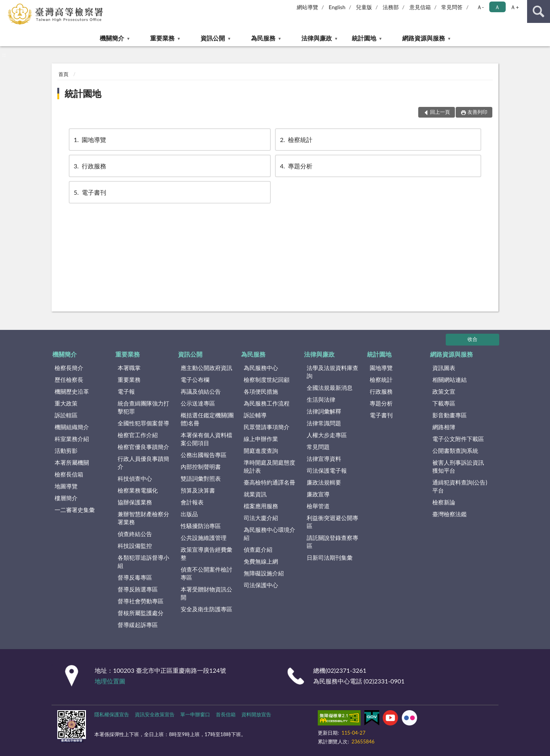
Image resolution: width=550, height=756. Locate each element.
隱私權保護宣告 (112, 714)
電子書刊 (89, 192)
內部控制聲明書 (201, 467)
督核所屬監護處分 (141, 613)
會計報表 (192, 502)
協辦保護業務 (135, 502)
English (337, 7)
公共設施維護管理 (204, 538)
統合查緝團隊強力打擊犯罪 (143, 407)
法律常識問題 (324, 423)
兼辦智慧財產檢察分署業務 (143, 518)
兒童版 (364, 7)
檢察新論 (444, 502)
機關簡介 (112, 38)
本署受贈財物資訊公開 (206, 593)
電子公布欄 (195, 380)
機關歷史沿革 (72, 391)
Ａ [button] (497, 7)
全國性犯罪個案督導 (143, 423)
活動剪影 (66, 451)
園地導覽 (89, 140)
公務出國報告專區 (204, 455)
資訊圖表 (444, 368)
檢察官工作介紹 (138, 435)
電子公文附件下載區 (458, 439)
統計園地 (364, 38)
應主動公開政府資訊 (206, 368)
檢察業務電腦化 (138, 490)
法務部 (391, 7)
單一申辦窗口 (195, 714)
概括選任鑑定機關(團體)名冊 (207, 419)
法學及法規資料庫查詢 (332, 372)
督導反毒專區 (135, 577)
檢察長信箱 (69, 474)
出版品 (189, 514)
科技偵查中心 (135, 478)
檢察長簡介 (69, 368)
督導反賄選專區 (138, 589)
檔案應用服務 (261, 506)
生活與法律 (321, 399)
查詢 (539, 11)
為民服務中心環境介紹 (269, 534)
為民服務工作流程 (267, 403)
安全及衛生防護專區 (206, 609)
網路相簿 (444, 427)
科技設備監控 (135, 546)
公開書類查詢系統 (455, 451)
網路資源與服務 (424, 38)
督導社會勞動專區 (141, 601)
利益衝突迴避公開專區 (332, 522)
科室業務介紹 (72, 439)
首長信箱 (226, 714)
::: (6, 6)
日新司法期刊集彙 (330, 557)
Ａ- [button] (480, 7)
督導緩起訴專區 (138, 625)
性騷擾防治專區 (201, 526)
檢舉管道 (318, 506)
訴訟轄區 (66, 415)
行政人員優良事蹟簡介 (143, 463)
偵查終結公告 (135, 534)
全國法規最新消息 (330, 388)
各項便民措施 (261, 391)
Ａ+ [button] (514, 7)
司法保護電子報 (327, 470)
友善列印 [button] (477, 112)
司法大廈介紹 (261, 518)
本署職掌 (129, 368)
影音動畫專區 (450, 415)
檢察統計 (296, 140)
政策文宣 (444, 391)
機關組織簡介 (72, 427)
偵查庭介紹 (258, 549)
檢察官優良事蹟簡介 (143, 447)
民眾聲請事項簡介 (267, 427)
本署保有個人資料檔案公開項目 (206, 439)
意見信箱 (420, 7)
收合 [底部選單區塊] (472, 339)
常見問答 (452, 7)
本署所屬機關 (72, 462)
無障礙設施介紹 (264, 573)
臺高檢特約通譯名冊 (269, 482)
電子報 (126, 391)
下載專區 (444, 403)
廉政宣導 (318, 494)
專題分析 (296, 166)
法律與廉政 (317, 38)
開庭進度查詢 (261, 451)
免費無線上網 (261, 561)
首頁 (63, 74)
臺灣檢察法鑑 (450, 514)
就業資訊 (255, 494)
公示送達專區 (198, 403)
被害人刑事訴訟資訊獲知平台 (458, 466)
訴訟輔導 (255, 415)
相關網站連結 (450, 380)
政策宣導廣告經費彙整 (206, 553)
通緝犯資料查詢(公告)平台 (460, 486)
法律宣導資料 (324, 459)
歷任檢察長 (69, 380)
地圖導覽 (66, 486)
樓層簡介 (66, 498)
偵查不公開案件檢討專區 (206, 573)
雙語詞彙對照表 (201, 478)
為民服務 (263, 38)
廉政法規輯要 (324, 482)
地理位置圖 (110, 681)
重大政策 (66, 403)
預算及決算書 (198, 490)
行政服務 (89, 166)
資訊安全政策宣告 (155, 714)
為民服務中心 (261, 368)
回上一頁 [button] (440, 112)
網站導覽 (307, 7)
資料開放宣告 (256, 714)
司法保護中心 (261, 585)
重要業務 (162, 38)
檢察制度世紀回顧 (267, 380)
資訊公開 (213, 38)
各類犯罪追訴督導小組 (143, 561)
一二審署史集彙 (75, 510)
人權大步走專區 (327, 435)
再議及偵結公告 (201, 391)
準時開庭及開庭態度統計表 (269, 466)
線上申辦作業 (261, 439)
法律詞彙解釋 (324, 411)
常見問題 (318, 447)
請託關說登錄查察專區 (332, 542)
